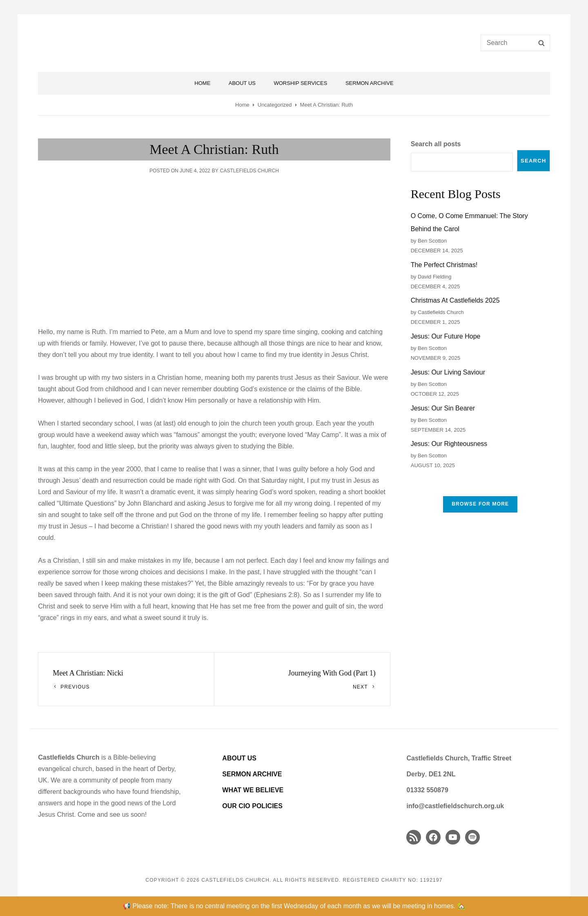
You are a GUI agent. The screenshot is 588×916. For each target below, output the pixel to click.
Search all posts (436, 144)
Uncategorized (275, 105)
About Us (242, 83)
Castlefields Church (249, 171)
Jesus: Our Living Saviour (448, 372)
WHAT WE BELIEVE (253, 790)
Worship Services (300, 83)
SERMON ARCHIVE (252, 774)
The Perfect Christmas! (444, 265)
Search (533, 161)
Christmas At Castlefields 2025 (455, 300)
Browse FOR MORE (480, 504)
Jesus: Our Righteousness (449, 444)
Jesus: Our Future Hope (446, 336)
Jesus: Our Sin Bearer (443, 408)
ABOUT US (239, 758)
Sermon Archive (370, 83)
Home (202, 83)
